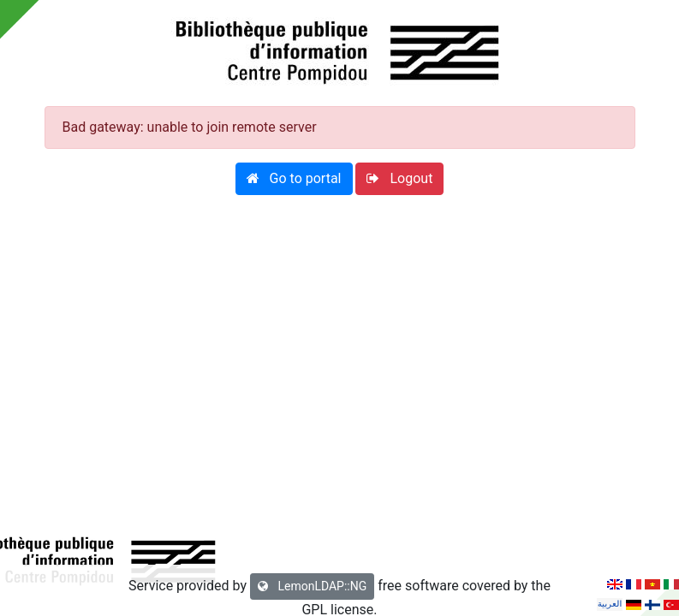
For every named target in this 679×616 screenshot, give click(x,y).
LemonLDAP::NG (312, 586)
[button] (294, 179)
